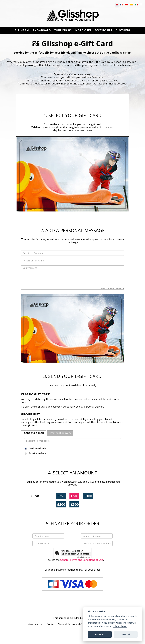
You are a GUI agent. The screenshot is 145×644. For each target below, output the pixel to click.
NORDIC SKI (83, 30)
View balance (35, 624)
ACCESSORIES (103, 30)
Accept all (100, 634)
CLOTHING (123, 30)
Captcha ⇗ (83, 557)
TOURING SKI (63, 30)
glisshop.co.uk (80, 127)
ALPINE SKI (22, 30)
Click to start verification (76, 554)
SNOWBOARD (42, 30)
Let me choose (120, 626)
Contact (51, 624)
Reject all (126, 634)
